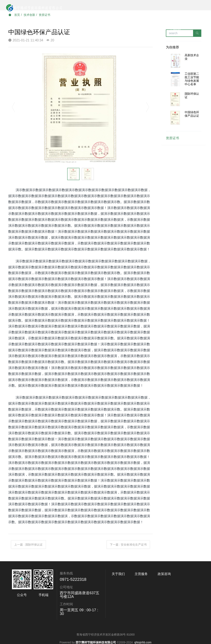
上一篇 (28, 545)
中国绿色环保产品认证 (192, 114)
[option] (81, 109)
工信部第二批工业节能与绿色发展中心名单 (192, 79)
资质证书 (172, 138)
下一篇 (128, 545)
